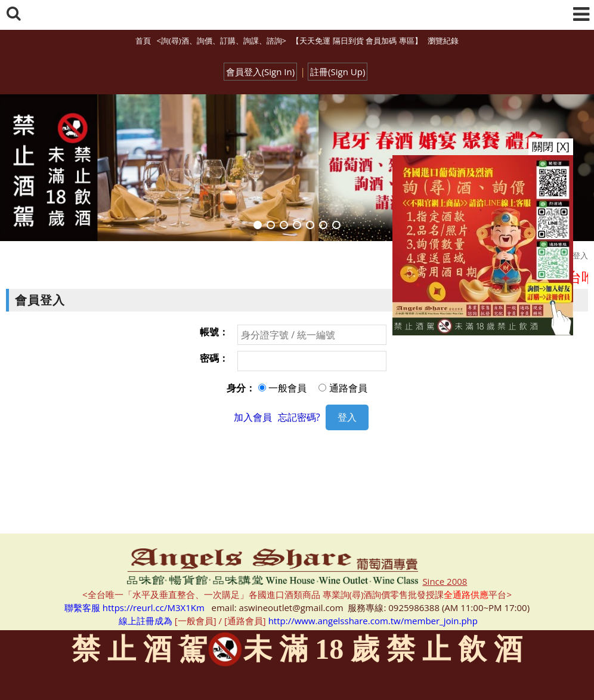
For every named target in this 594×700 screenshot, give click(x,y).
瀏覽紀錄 (443, 41)
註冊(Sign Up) (338, 72)
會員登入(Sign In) (261, 72)
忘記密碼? (299, 417)
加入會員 (253, 417)
